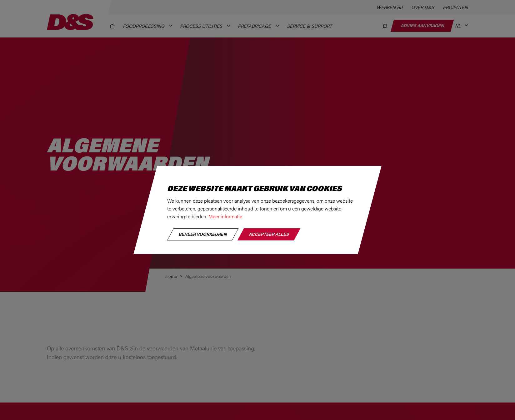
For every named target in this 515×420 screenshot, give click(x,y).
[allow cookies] (269, 234)
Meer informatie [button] (225, 216)
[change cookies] (203, 234)
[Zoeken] (385, 26)
